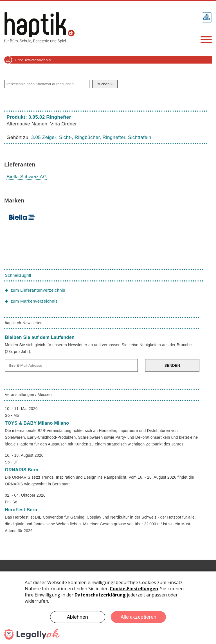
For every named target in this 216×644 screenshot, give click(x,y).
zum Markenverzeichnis (34, 301)
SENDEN (172, 365)
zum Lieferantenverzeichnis (38, 290)
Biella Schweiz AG (27, 177)
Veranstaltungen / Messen (28, 395)
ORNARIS (22, 470)
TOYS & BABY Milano (37, 423)
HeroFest (21, 510)
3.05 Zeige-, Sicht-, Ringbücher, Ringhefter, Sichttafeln (91, 137)
